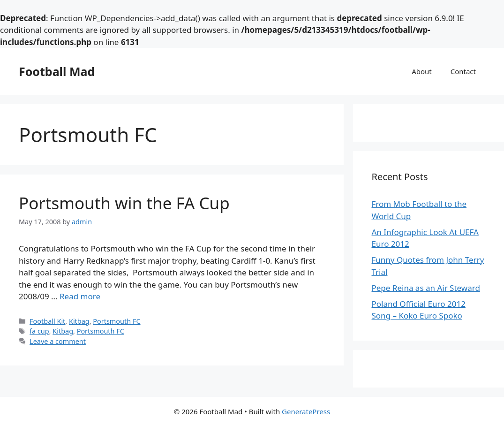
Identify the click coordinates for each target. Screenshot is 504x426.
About (422, 71)
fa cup (39, 331)
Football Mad (57, 71)
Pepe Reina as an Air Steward (426, 288)
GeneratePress (306, 411)
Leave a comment (58, 341)
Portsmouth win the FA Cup (124, 203)
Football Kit (47, 321)
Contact (463, 71)
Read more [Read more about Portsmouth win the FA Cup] (80, 296)
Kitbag (79, 321)
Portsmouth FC (117, 321)
